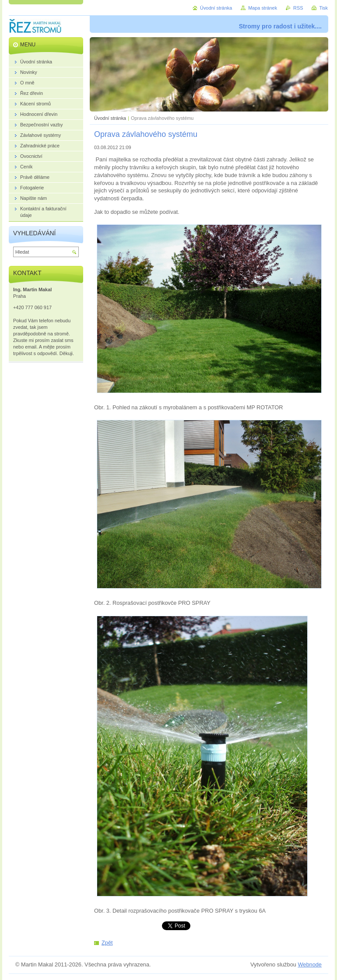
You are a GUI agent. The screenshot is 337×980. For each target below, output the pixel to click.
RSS (298, 8)
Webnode (310, 964)
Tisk (323, 8)
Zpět (107, 943)
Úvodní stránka (110, 118)
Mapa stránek (263, 8)
